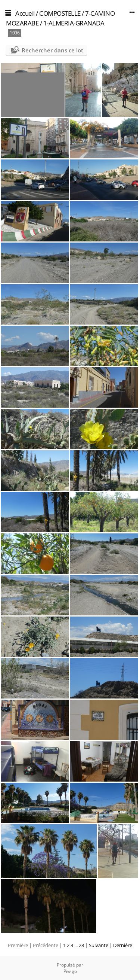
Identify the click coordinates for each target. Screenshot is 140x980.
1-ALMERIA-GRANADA (74, 23)
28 (81, 945)
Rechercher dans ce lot (52, 50)
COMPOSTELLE (60, 13)
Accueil (25, 13)
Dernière (123, 945)
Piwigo (70, 971)
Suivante (99, 945)
